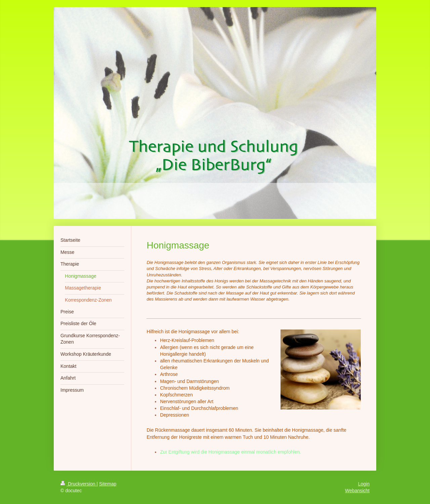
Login (364, 484)
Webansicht (357, 491)
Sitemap (108, 484)
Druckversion (78, 484)
